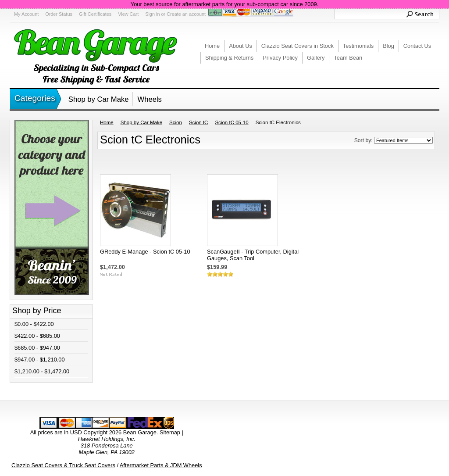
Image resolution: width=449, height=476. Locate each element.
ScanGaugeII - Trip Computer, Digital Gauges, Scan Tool (253, 255)
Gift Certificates (95, 14)
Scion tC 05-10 (232, 122)
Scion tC (199, 122)
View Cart (128, 14)
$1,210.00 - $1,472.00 (42, 371)
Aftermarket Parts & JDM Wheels (161, 465)
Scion (176, 122)
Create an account (186, 14)
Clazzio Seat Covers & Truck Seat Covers (63, 465)
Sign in (152, 14)
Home (107, 122)
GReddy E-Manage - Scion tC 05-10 (145, 252)
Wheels (149, 99)
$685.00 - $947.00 (37, 348)
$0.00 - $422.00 (34, 324)
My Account (26, 14)
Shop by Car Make (99, 99)
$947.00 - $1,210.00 (40, 360)
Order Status (59, 14)
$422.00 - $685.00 (37, 336)
